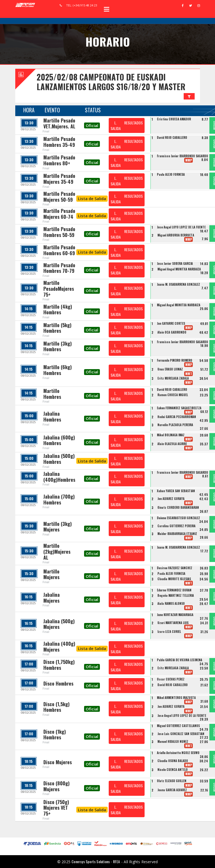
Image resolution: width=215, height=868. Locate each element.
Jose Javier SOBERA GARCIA (175, 263)
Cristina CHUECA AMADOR (174, 119)
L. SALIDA (116, 125)
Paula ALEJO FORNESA (171, 174)
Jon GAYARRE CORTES (171, 323)
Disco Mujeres (58, 762)
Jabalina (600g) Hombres (59, 440)
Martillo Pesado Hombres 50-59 (59, 232)
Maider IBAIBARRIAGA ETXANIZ (177, 534)
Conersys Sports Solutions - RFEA (96, 861)
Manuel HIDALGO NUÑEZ (173, 741)
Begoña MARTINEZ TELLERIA (176, 595)
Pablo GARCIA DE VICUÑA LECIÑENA (180, 660)
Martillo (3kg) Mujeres (58, 527)
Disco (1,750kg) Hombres (59, 665)
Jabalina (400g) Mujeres (59, 647)
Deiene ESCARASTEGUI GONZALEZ (178, 518)
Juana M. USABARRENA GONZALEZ (178, 284)
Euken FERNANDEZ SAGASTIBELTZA (179, 408)
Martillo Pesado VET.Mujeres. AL (59, 123)
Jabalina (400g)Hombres (59, 477)
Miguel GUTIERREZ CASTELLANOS (178, 726)
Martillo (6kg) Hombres (58, 370)
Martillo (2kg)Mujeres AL (57, 551)
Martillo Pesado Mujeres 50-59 (59, 197)
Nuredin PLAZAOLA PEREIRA (175, 425)
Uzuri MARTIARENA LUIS (173, 623)
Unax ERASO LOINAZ (170, 369)
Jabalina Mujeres (52, 598)
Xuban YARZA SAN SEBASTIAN (176, 491)
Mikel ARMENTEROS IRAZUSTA (176, 698)
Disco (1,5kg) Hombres (56, 707)
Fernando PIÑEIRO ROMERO (175, 360)
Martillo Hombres (52, 394)
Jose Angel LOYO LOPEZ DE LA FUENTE (181, 227)
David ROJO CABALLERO (172, 137)
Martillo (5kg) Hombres (57, 328)
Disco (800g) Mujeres (56, 786)
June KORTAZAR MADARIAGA (175, 615)
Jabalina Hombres (52, 416)
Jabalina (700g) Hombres (59, 499)
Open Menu (107, 9)
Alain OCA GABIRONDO (172, 332)
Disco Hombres (58, 683)
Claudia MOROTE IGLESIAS (174, 579)
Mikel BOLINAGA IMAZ (171, 435)
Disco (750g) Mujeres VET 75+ (56, 808)
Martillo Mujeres (51, 574)
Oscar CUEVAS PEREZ (171, 679)
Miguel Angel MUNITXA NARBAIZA (179, 269)
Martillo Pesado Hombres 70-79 (59, 268)
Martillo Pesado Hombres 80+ (59, 160)
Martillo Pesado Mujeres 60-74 (59, 214)
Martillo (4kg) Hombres (58, 309)
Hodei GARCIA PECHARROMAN (177, 417)
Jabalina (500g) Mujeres (59, 624)
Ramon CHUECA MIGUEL (173, 395)
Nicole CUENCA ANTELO (173, 770)
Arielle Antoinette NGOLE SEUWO (178, 753)
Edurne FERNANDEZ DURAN (174, 590)
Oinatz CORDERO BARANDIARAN (178, 507)
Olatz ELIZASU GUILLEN (172, 781)
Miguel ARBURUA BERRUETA (176, 235)
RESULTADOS (133, 123)
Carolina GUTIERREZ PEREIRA (176, 526)
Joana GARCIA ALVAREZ (172, 790)
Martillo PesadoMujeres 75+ (59, 288)
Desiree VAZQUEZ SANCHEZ (175, 568)
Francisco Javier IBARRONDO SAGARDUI (183, 156)
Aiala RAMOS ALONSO (171, 603)
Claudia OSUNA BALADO (173, 761)
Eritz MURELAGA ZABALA (173, 378)
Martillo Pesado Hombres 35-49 (59, 142)
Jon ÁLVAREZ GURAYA (171, 499)
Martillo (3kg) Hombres (58, 346)
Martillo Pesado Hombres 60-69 (59, 250)
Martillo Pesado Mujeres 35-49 (59, 179)
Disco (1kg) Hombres (55, 735)
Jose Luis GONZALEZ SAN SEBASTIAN (181, 734)
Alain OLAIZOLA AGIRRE (172, 444)
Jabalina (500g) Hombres (59, 459)
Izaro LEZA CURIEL (169, 632)
